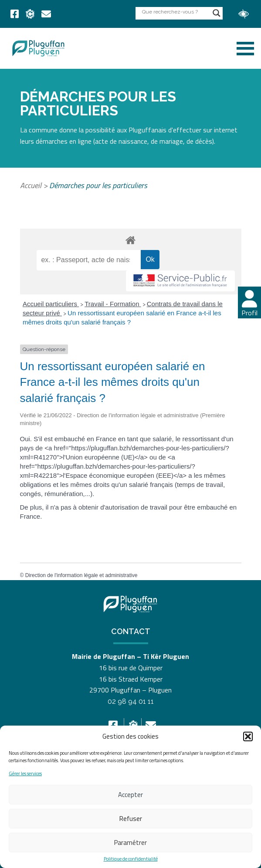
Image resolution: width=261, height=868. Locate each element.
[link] (15, 14)
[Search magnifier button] (217, 13)
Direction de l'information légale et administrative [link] (81, 575)
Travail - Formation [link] (113, 304)
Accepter (130, 795)
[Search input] (175, 12)
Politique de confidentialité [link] (131, 859)
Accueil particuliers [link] (51, 304)
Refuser (131, 819)
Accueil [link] (31, 185)
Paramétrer (130, 843)
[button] (248, 736)
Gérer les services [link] (25, 774)
